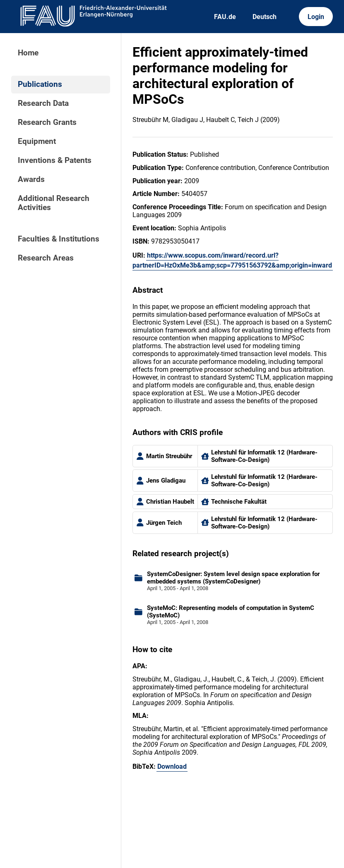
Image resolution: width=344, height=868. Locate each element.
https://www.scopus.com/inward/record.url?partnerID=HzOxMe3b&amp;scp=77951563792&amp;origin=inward (232, 260)
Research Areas (46, 258)
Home (28, 53)
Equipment (37, 141)
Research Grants (47, 122)
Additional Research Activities (54, 203)
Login (316, 17)
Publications (40, 84)
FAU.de (225, 17)
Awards (31, 179)
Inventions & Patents (55, 160)
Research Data (43, 103)
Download (172, 766)
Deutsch (265, 17)
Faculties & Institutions (59, 239)
